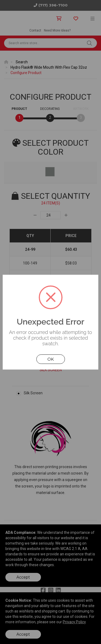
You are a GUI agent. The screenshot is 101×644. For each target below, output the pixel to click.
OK (51, 359)
